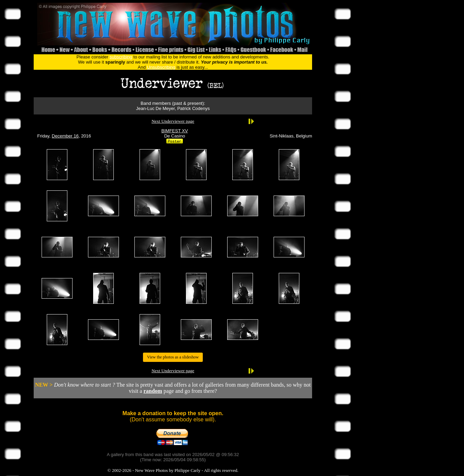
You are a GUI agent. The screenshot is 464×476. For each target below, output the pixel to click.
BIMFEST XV (175, 131)
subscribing (121, 57)
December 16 (65, 136)
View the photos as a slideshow (173, 357)
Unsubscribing (161, 67)
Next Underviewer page (173, 121)
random (153, 391)
